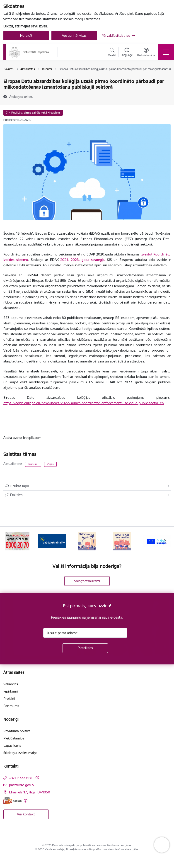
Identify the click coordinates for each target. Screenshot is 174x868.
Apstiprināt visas (74, 35)
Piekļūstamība (14, 738)
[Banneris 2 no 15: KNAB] (17, 541)
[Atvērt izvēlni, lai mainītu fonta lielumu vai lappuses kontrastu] (146, 53)
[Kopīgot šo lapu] (87, 495)
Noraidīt (26, 35)
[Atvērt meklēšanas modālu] (112, 53)
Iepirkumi (11, 691)
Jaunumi (33, 464)
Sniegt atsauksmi (87, 581)
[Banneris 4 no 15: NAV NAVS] (87, 541)
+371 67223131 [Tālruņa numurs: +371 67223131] (21, 778)
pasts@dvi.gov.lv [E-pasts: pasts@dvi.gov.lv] (22, 785)
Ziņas (50, 464)
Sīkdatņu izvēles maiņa (21, 753)
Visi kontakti (26, 814)
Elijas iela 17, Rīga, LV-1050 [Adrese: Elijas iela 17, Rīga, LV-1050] (30, 792)
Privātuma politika (17, 731)
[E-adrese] (12, 801)
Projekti (9, 699)
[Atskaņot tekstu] (21, 97)
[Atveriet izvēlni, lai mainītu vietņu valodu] (127, 53)
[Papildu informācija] (37, 778)
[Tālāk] (165, 541)
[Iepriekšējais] (9, 541)
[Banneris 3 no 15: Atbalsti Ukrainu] (52, 541)
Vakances (11, 684)
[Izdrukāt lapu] (87, 486)
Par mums (11, 706)
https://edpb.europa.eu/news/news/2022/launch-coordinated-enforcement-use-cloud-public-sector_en (84, 403)
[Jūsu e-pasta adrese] (85, 633)
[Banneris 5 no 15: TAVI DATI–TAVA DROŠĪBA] (122, 541)
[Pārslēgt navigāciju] (166, 52)
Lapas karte (12, 745)
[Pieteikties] (85, 648)
